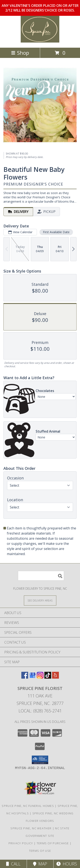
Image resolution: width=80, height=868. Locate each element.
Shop (20, 53)
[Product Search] (41, 576)
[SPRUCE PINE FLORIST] (40, 41)
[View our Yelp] (55, 677)
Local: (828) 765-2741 (40, 711)
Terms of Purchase (53, 843)
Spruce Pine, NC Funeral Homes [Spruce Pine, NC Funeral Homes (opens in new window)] (28, 806)
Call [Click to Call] (13, 864)
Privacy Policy (21, 843)
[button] (40, 760)
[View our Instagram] (40, 677)
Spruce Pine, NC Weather (31, 828)
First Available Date (56, 232)
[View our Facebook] (25, 677)
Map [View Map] (40, 864)
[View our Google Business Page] (32, 677)
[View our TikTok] (48, 677)
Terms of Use (40, 851)
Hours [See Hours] (67, 864)
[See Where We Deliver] (40, 600)
